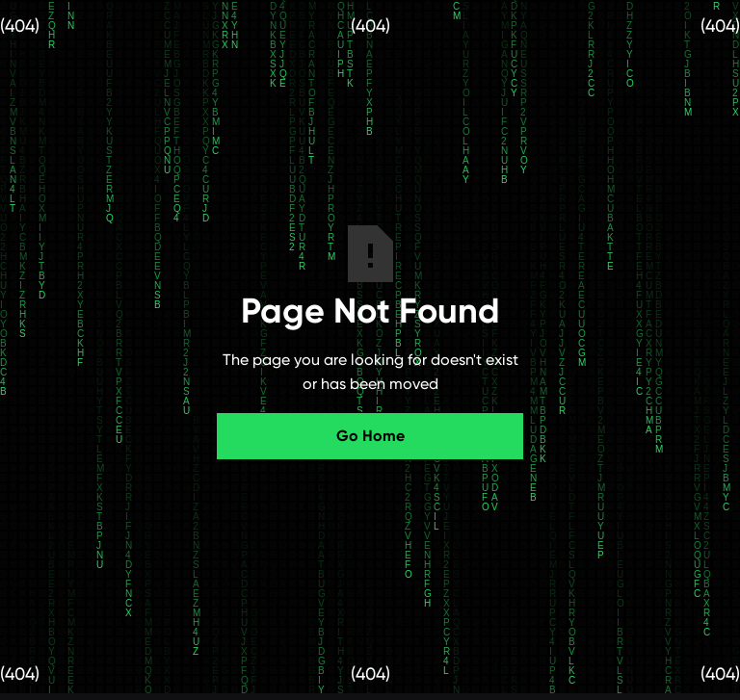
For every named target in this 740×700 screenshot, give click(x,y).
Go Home (370, 436)
